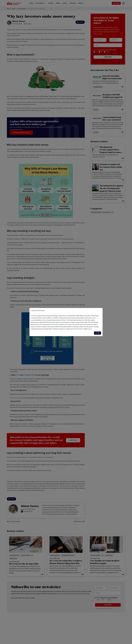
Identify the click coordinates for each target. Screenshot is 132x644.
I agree (98, 333)
